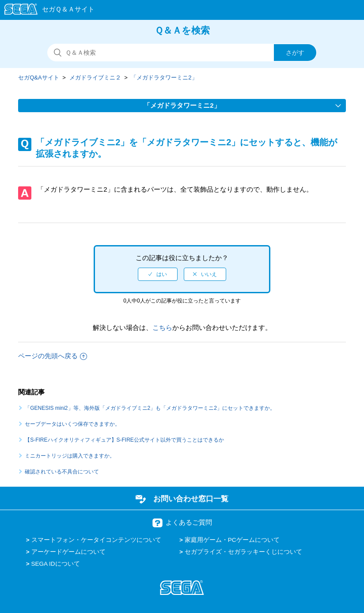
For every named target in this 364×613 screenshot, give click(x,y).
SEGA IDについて (56, 564)
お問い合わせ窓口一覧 (191, 499)
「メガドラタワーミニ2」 (164, 78)
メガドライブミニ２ (95, 78)
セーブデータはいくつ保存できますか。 (72, 424)
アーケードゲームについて (68, 552)
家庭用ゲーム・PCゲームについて (232, 540)
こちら (162, 327)
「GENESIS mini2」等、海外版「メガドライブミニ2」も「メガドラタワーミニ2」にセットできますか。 (150, 408)
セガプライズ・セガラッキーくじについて (243, 552)
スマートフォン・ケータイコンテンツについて (96, 540)
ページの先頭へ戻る (53, 356)
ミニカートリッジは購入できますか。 (70, 456)
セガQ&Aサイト (38, 78)
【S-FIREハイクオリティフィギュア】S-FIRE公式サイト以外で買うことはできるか (124, 440)
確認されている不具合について (62, 472)
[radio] (158, 274)
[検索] (182, 53)
